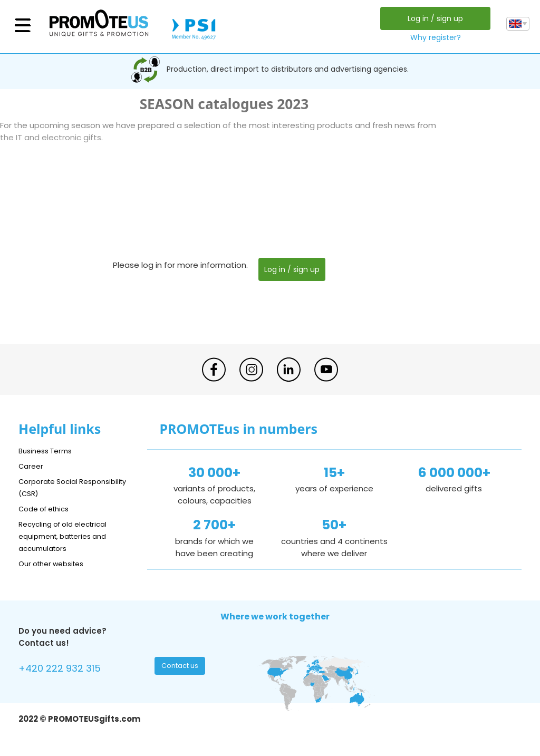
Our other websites (56, 563)
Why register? (433, 37)
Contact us (181, 668)
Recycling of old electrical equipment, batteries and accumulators (69, 536)
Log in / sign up (433, 18)
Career (32, 466)
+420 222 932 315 (66, 670)
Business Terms (49, 450)
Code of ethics (48, 508)
